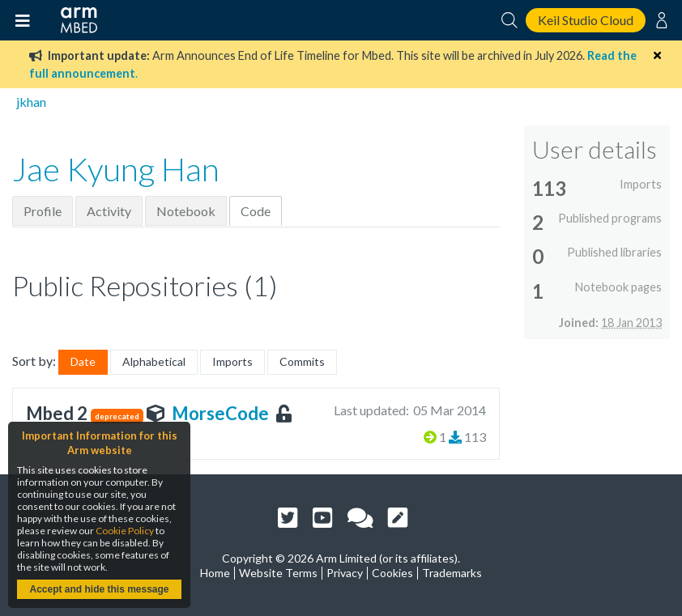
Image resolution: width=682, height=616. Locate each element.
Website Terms (278, 573)
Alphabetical (154, 361)
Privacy (345, 573)
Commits (302, 361)
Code (256, 211)
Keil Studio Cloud (586, 20)
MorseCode (220, 413)
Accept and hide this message (99, 589)
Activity (109, 211)
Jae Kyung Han (116, 169)
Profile (43, 211)
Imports (232, 361)
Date (83, 361)
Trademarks (452, 573)
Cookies (392, 573)
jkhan (31, 102)
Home (215, 573)
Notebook (186, 211)
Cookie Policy (125, 531)
